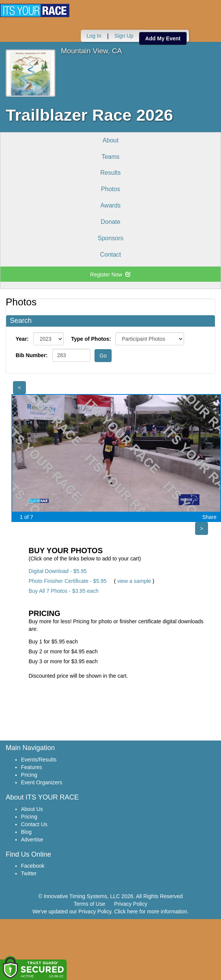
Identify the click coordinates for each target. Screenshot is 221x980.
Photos (110, 189)
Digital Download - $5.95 (58, 571)
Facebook (33, 866)
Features (31, 767)
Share (209, 517)
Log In (94, 36)
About (110, 140)
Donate (110, 222)
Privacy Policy (131, 904)
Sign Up (124, 36)
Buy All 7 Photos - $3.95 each (64, 591)
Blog (26, 832)
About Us (32, 809)
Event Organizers (42, 782)
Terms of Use (90, 904)
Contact (110, 255)
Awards (110, 205)
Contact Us (34, 824)
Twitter (29, 873)
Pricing (29, 775)
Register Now (111, 275)
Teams (110, 157)
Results (110, 173)
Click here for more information (151, 911)
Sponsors (110, 238)
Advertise (32, 840)
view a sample (134, 581)
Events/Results (39, 760)
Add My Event (163, 38)
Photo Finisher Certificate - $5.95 (68, 581)
